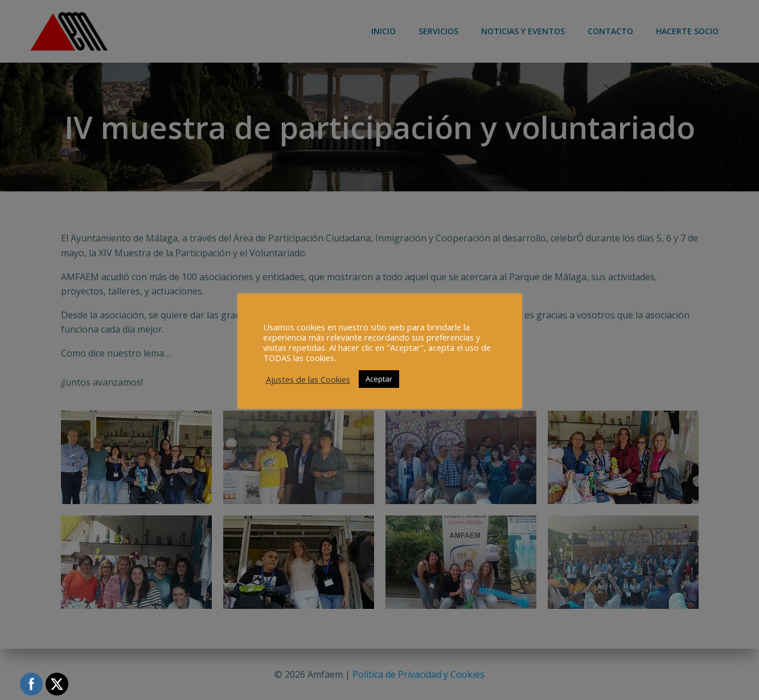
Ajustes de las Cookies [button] (308, 379)
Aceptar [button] (379, 379)
